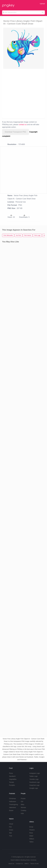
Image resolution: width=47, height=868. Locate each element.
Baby (23, 804)
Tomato (12, 782)
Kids (22, 813)
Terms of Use (34, 864)
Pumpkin (12, 785)
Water (31, 836)
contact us (23, 125)
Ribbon (32, 839)
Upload (42, 4)
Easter (11, 810)
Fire (10, 827)
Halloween (13, 802)
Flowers (32, 830)
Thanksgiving (14, 804)
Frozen (23, 799)
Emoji (31, 827)
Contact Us (19, 864)
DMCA (27, 864)
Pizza (11, 773)
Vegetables (13, 779)
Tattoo (31, 842)
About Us (11, 864)
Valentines (12, 807)
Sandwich (12, 776)
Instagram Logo (35, 773)
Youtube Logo (34, 779)
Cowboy (24, 810)
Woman (23, 807)
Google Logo (34, 788)
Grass (11, 830)
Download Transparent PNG (15, 132)
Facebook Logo (35, 782)
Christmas (12, 799)
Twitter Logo (33, 776)
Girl (22, 802)
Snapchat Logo (34, 785)
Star (10, 833)
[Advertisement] (23, 93)
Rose (31, 833)
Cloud (11, 824)
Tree (11, 836)
